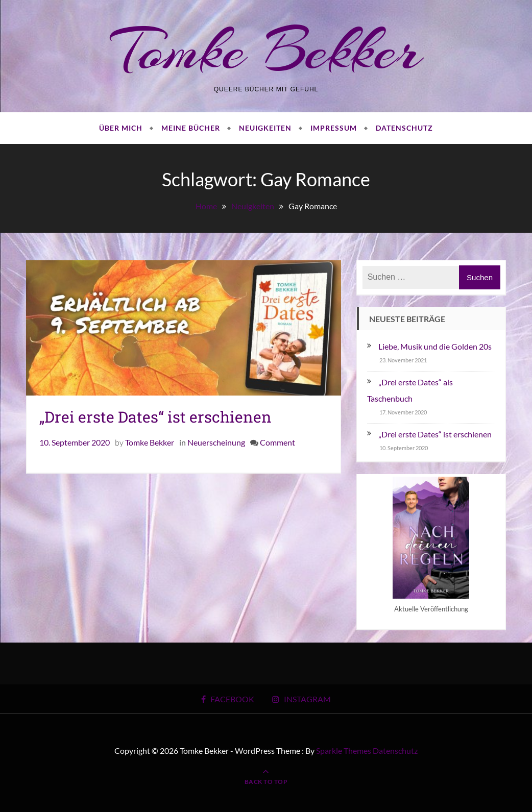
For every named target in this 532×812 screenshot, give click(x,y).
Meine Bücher (191, 128)
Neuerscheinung (216, 442)
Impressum (334, 128)
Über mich (121, 128)
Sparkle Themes (344, 751)
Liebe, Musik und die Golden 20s (435, 346)
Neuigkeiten (265, 128)
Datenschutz (404, 128)
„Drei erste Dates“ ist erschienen (155, 417)
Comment (277, 442)
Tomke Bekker (266, 50)
